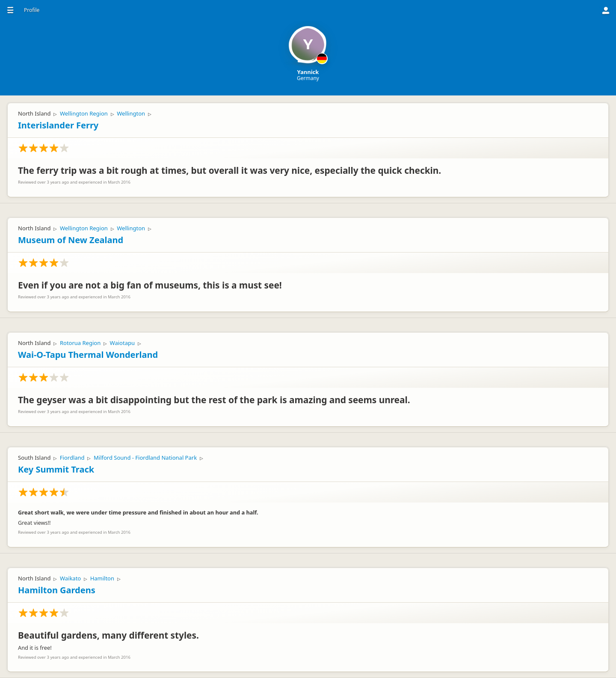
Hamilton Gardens (57, 590)
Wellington (131, 113)
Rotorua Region (80, 343)
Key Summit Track (56, 469)
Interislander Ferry (58, 125)
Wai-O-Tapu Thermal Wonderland (88, 355)
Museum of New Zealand (71, 240)
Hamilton (102, 578)
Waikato (70, 578)
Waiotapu (122, 343)
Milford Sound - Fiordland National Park (145, 458)
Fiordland (72, 458)
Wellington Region (84, 113)
